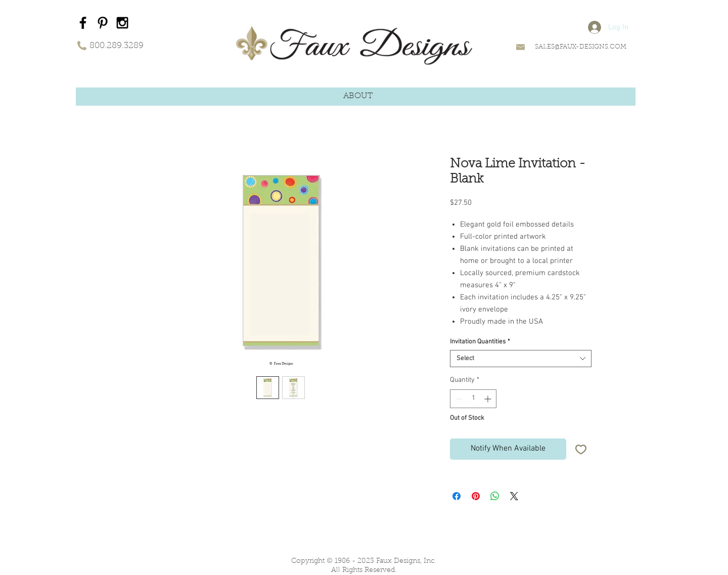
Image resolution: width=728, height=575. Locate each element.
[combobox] (521, 359)
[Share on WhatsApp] (495, 496)
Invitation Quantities (480, 342)
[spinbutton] (473, 399)
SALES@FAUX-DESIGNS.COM (581, 47)
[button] (358, 96)
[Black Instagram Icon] (122, 23)
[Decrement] (458, 399)
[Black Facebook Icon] (83, 23)
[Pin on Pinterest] (476, 496)
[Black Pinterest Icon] (103, 23)
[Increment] (489, 399)
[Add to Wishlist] (581, 449)
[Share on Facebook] (457, 496)
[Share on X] (514, 496)
